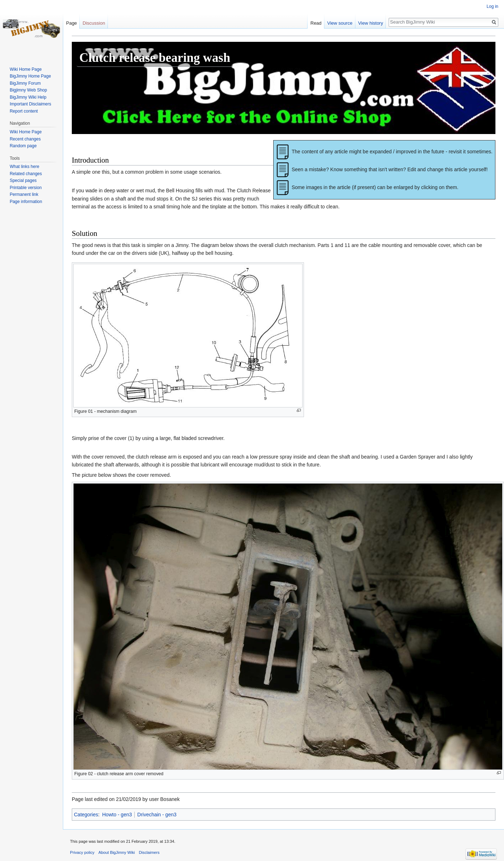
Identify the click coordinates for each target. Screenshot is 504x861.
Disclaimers (149, 852)
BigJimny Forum (25, 83)
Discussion (94, 23)
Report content (24, 111)
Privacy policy (82, 852)
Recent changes (25, 139)
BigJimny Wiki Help (28, 97)
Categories (86, 815)
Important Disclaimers (30, 104)
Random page (23, 146)
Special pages (23, 180)
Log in (492, 6)
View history (371, 23)
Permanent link (24, 194)
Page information (26, 202)
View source (340, 23)
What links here (24, 167)
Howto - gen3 (117, 815)
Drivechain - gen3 (157, 815)
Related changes (26, 174)
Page (71, 23)
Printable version (26, 188)
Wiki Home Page (26, 69)
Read (316, 23)
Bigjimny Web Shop (28, 90)
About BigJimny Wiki (117, 852)
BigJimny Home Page (30, 76)
